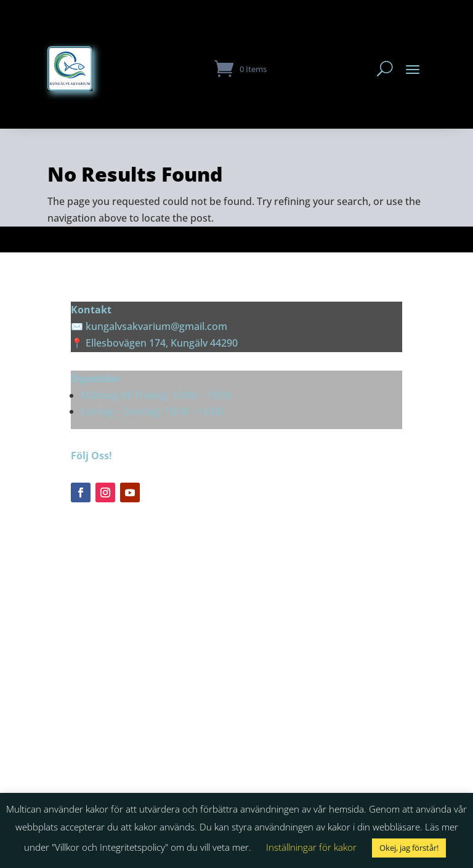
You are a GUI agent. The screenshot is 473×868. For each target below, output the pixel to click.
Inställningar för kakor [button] (311, 847)
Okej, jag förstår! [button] (409, 848)
